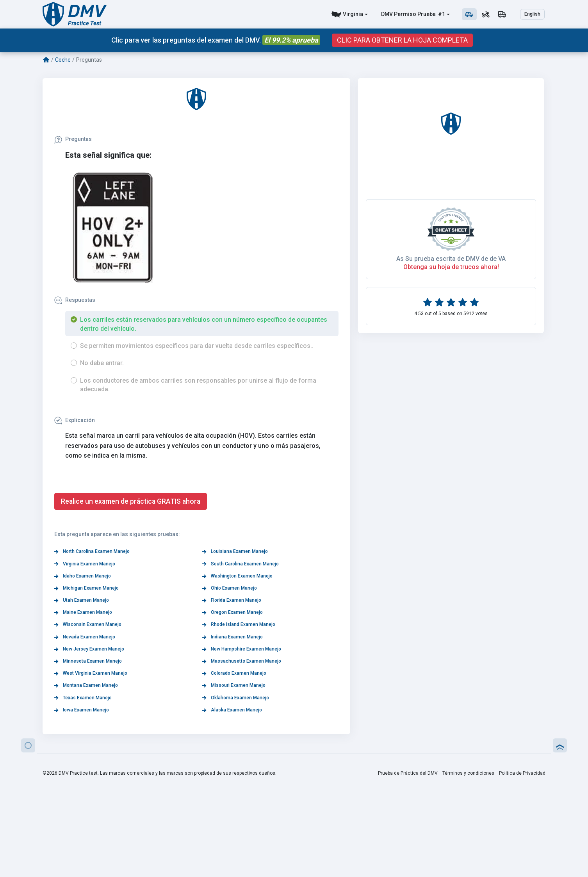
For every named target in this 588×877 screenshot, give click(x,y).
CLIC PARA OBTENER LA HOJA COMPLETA (402, 40)
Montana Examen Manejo (86, 685)
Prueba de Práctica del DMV (408, 773)
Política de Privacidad (522, 773)
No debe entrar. (102, 363)
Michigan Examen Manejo (86, 588)
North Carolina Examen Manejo (92, 551)
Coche (63, 60)
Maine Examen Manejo (83, 612)
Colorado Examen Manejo (234, 673)
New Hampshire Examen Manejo (242, 649)
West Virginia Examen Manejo (91, 673)
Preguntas (73, 139)
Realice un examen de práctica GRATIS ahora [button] (131, 501)
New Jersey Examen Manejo (89, 649)
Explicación (75, 420)
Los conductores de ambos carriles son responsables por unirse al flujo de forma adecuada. (198, 385)
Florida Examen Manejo (232, 600)
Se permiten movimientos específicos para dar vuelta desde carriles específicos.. (197, 346)
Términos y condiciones (468, 773)
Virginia (353, 14)
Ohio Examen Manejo (230, 588)
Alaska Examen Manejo (232, 710)
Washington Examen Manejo (237, 576)
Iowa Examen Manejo (82, 710)
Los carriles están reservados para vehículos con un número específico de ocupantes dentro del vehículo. (204, 324)
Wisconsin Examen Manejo (88, 624)
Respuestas (75, 300)
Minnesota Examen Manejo (88, 661)
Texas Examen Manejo (83, 698)
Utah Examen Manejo (82, 600)
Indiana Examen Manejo (233, 637)
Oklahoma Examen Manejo (236, 698)
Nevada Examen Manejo (85, 637)
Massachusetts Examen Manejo (242, 661)
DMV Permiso (399, 14)
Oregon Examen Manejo (233, 612)
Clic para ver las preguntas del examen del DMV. (216, 40)
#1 (441, 14)
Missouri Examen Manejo (234, 685)
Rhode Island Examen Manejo (239, 624)
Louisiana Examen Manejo (235, 551)
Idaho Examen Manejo (83, 576)
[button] (28, 745)
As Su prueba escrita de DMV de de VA (451, 493)
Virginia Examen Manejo (85, 564)
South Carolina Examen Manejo (241, 564)
